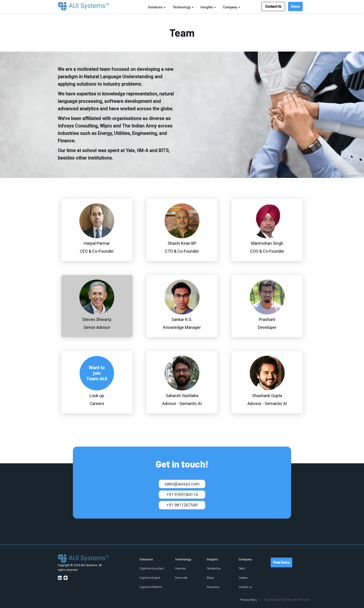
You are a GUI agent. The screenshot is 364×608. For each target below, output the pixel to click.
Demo (295, 7)
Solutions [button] (157, 7)
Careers (243, 578)
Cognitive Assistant (152, 569)
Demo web (181, 578)
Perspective (214, 569)
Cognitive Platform (151, 587)
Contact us (245, 587)
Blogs (210, 578)
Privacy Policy (249, 600)
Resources (213, 587)
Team (242, 569)
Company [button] (232, 7)
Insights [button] (208, 7)
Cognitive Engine (150, 578)
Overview (180, 569)
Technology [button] (183, 7)
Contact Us (273, 7)
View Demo (281, 562)
